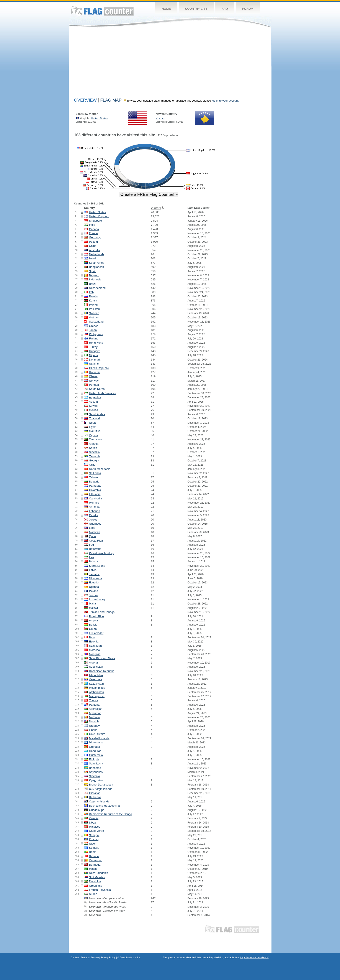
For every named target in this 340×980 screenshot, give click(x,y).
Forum (248, 9)
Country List (196, 9)
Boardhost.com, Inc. (131, 957)
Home (166, 9)
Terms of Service (90, 957)
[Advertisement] (170, 63)
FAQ (225, 9)
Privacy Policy (108, 957)
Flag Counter (102, 11)
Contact (75, 957)
